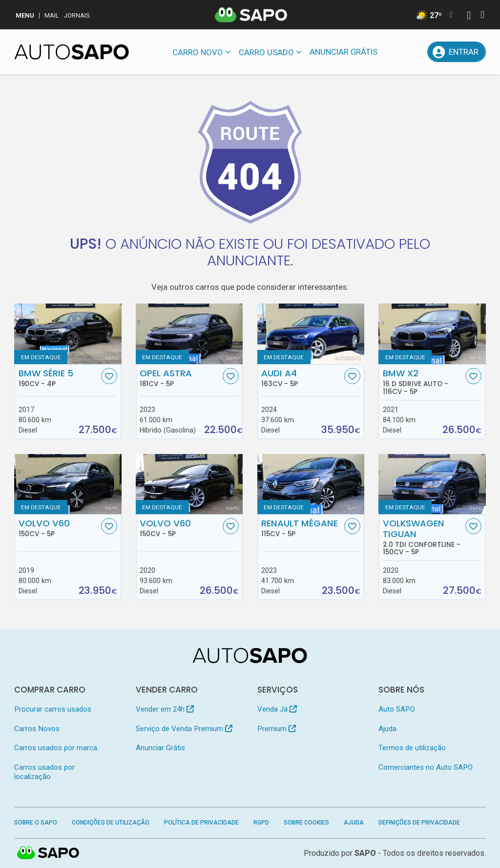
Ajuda (387, 729)
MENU (25, 15)
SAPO (365, 853)
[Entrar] (456, 52)
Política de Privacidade (201, 823)
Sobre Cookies (306, 823)
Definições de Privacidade (419, 823)
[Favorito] (109, 376)
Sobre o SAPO (36, 823)
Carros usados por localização (44, 772)
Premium (277, 729)
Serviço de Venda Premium (184, 729)
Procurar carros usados (53, 709)
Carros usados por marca (56, 748)
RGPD (261, 823)
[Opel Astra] (189, 334)
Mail (52, 15)
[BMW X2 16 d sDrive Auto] (432, 334)
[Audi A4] (311, 334)
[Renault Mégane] (311, 484)
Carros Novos (37, 729)
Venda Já (277, 709)
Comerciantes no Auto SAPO (426, 767)
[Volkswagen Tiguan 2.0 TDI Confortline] (432, 484)
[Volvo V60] (68, 484)
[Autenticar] (469, 16)
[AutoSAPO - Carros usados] (72, 52)
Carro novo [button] (198, 52)
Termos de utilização (412, 748)
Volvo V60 (59, 528)
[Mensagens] (393, 52)
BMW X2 (423, 382)
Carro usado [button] (266, 52)
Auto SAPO (397, 709)
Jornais (77, 15)
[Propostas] (415, 52)
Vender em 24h (165, 709)
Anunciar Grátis (344, 52)
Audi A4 (302, 378)
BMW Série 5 (59, 378)
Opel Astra (180, 378)
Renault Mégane (302, 528)
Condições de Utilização (111, 823)
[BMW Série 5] (68, 334)
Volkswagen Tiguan (423, 537)
